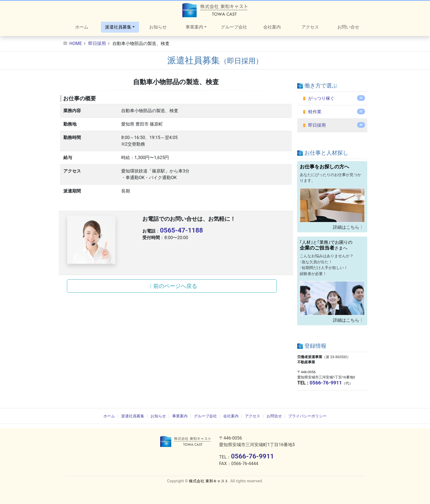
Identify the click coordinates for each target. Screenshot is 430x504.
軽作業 (337, 111)
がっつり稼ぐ (337, 98)
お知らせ (158, 27)
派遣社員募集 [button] (118, 27)
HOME (76, 43)
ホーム (82, 27)
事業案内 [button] (194, 27)
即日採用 (97, 43)
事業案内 (180, 416)
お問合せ (274, 416)
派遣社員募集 (133, 416)
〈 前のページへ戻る (172, 286)
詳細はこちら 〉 (349, 227)
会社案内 (272, 27)
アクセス (310, 27)
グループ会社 (234, 27)
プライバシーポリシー (307, 416)
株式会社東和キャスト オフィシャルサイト (215, 10)
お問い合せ (348, 27)
